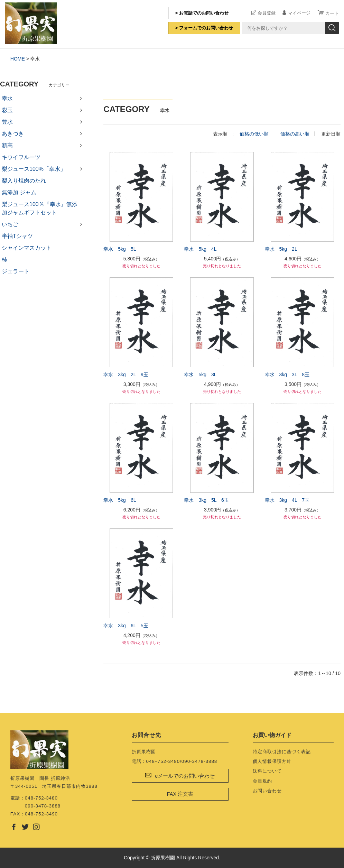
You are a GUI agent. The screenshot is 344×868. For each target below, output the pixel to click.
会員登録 (267, 13)
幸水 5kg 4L (200, 249)
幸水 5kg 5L (120, 249)
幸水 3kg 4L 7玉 (287, 500)
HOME (18, 59)
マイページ (299, 13)
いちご (10, 224)
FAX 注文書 (180, 794)
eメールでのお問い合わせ (185, 776)
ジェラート (16, 271)
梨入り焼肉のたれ (24, 181)
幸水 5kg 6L (120, 500)
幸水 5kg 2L (281, 249)
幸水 (7, 98)
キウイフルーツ (21, 157)
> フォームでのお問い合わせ (204, 28)
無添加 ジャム (19, 192)
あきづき (13, 134)
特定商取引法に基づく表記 (282, 752)
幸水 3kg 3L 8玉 (287, 375)
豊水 (7, 122)
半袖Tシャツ (17, 236)
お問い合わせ (267, 791)
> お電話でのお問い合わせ (202, 13)
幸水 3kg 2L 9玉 (126, 375)
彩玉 (7, 110)
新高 (7, 145)
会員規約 (262, 781)
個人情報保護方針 (272, 761)
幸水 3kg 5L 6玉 (206, 500)
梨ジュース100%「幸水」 (34, 169)
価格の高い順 (295, 134)
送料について (267, 771)
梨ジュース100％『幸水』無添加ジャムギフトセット (40, 208)
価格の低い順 (254, 134)
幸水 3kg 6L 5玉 (126, 626)
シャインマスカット (27, 248)
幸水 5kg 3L (200, 375)
